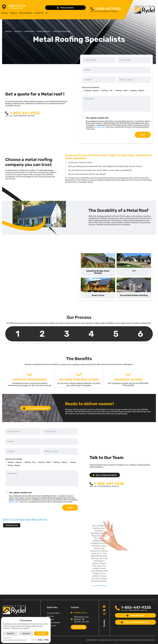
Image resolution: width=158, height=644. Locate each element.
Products (13, 13)
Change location (16, 8)
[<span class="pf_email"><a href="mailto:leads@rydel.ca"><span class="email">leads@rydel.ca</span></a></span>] (72, 613)
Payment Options (26, 13)
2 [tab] (42, 334)
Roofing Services (43, 31)
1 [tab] (18, 334)
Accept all (41, 633)
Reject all (10, 633)
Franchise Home (53, 613)
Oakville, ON (17, 6)
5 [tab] (116, 334)
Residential (29, 31)
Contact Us (39, 13)
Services (4, 13)
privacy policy (100, 127)
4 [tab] (91, 334)
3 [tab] (67, 334)
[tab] (98, 265)
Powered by (40, 640)
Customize (26, 633)
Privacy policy (7, 638)
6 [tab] (140, 334)
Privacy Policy (118, 640)
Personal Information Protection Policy (140, 640)
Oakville (8, 31)
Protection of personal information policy (15, 640)
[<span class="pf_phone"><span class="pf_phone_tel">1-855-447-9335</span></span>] (92, 9)
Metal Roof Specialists (62, 31)
